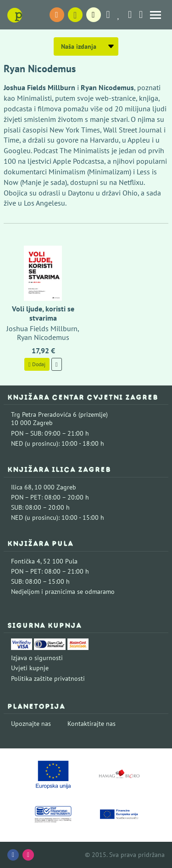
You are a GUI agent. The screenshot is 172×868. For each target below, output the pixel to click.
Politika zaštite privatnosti (48, 678)
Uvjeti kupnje (30, 668)
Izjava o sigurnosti (37, 658)
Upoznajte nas (31, 724)
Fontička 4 (26, 561)
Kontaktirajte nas (92, 724)
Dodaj (37, 364)
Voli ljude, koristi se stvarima (43, 313)
